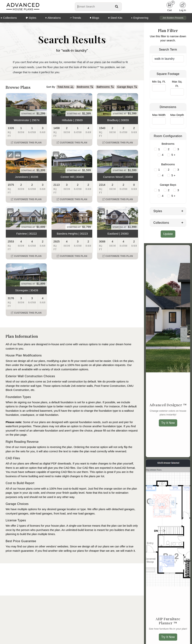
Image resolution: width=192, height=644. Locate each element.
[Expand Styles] (182, 211)
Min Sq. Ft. (159, 82)
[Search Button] (117, 7)
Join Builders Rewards (173, 18)
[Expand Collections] (182, 222)
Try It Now (168, 423)
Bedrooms (85, 87)
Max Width (159, 115)
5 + (173, 155)
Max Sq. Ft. (177, 84)
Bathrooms (105, 87)
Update (168, 234)
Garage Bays (127, 87)
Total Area (65, 87)
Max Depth (177, 115)
